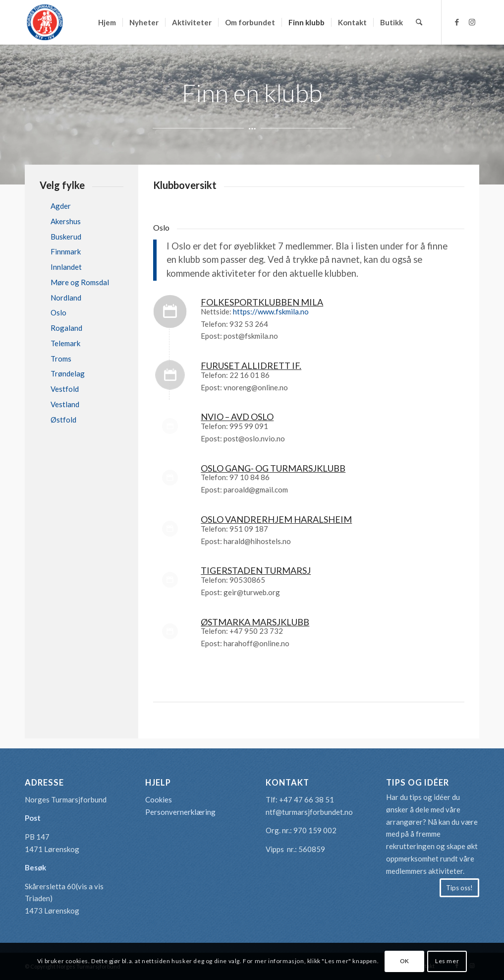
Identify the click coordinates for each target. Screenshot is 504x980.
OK (405, 961)
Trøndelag (68, 373)
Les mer (447, 961)
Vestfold (65, 389)
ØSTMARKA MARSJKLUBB (255, 622)
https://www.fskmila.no (271, 311)
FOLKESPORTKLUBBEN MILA (262, 302)
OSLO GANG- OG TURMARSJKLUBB (273, 468)
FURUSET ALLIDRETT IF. (251, 366)
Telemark (65, 343)
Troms (61, 359)
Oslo (58, 312)
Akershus (66, 221)
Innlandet (66, 267)
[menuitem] (107, 22)
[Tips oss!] (459, 888)
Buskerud (66, 237)
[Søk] (419, 22)
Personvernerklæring (180, 812)
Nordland (66, 298)
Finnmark (66, 251)
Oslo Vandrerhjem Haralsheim (276, 519)
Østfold (63, 420)
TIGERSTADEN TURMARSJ (256, 570)
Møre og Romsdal (80, 282)
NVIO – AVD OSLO (237, 417)
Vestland (65, 404)
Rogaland (66, 328)
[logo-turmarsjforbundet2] (45, 22)
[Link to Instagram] (472, 22)
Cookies (159, 799)
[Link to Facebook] (457, 22)
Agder (61, 206)
